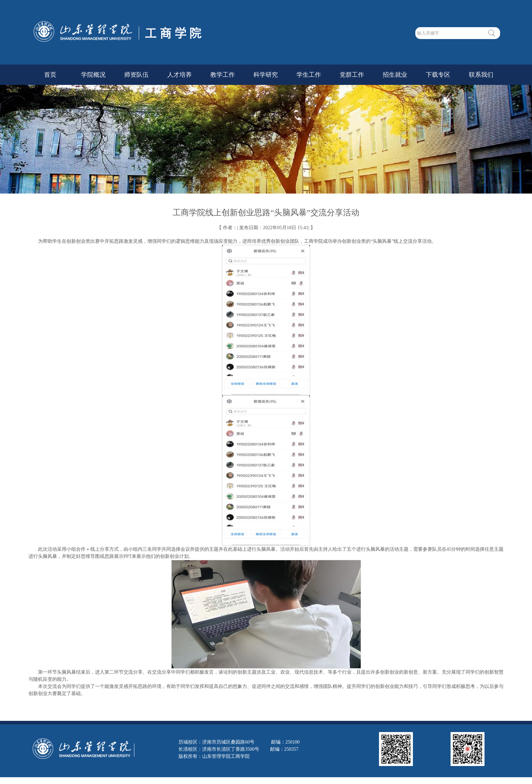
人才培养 (179, 75)
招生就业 (395, 75)
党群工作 (352, 75)
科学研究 (266, 75)
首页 (50, 75)
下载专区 (438, 75)
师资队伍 (136, 75)
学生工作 (309, 75)
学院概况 (93, 75)
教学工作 (223, 75)
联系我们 (481, 75)
